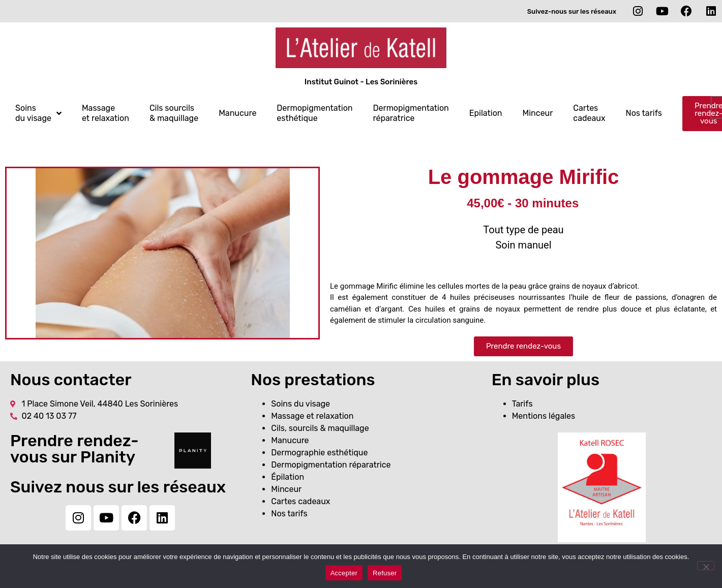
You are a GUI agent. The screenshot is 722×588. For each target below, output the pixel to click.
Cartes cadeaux (589, 113)
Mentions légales (544, 416)
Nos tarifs (644, 113)
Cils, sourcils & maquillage (320, 428)
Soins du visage (38, 113)
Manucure (237, 113)
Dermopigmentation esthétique (314, 113)
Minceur (538, 113)
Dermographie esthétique (319, 453)
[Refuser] (706, 566)
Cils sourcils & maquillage (174, 113)
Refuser (385, 573)
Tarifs (522, 404)
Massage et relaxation (106, 113)
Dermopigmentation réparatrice (411, 113)
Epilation (486, 113)
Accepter (344, 573)
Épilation (288, 477)
